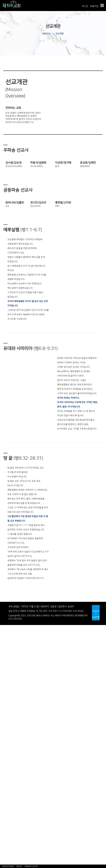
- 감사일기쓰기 (7, 850)
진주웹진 (4, 686)
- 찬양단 (4, 721)
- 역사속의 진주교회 (9, 661)
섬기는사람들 (6, 633)
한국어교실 (5, 831)
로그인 (85, 6)
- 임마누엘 (5, 718)
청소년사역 (5, 756)
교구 (2, 834)
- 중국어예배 (6, 734)
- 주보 (3, 645)
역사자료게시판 (7, 683)
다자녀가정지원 (7, 816)
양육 (2, 775)
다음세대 (4, 746)
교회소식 (4, 642)
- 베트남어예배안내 (9, 737)
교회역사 (4, 655)
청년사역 (4, 759)
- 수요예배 (5, 702)
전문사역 (4, 762)
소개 (2, 749)
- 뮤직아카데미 (7, 790)
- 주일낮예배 (6, 696)
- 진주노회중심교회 (9, 680)
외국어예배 (5, 727)
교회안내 (4, 627)
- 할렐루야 (5, 715)
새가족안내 (5, 652)
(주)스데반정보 (15, 619)
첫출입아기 (5, 841)
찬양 (2, 708)
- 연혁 (3, 658)
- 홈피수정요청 (7, 860)
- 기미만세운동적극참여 (11, 677)
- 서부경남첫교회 (8, 664)
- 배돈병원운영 (7, 671)
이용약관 (19, 866)
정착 (2, 771)
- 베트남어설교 (7, 740)
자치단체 (4, 838)
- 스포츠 (4, 828)
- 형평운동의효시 (8, 674)
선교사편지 (5, 812)
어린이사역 (5, 752)
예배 (2, 693)
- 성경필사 (5, 847)
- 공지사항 (5, 648)
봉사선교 (4, 806)
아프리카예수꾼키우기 (10, 819)
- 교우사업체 (6, 863)
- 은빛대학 (5, 787)
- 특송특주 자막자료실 (10, 857)
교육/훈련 (5, 765)
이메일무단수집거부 (31, 866)
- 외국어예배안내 (8, 730)
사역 (2, 781)
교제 (2, 822)
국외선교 (4, 803)
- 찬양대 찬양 (6, 712)
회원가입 (94, 6)
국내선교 (4, 800)
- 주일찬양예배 (7, 699)
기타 (2, 784)
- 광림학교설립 (7, 667)
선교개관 (59, 34)
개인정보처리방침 (8, 866)
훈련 (2, 778)
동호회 (3, 825)
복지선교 (4, 809)
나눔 (2, 844)
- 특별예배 (5, 705)
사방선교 (47, 34)
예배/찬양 (5, 689)
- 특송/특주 (5, 724)
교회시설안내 (6, 639)
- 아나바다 (5, 853)
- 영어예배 (5, 743)
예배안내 (4, 636)
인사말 (3, 630)
